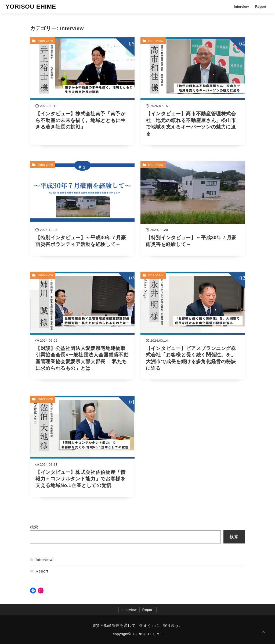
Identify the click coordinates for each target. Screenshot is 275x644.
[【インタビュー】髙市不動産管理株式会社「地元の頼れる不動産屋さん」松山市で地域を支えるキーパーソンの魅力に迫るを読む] (193, 91)
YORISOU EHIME (31, 7)
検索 (34, 527)
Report (261, 7)
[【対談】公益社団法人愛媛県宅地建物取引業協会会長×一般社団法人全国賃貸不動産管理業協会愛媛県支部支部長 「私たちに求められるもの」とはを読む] (82, 326)
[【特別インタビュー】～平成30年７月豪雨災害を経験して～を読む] (193, 209)
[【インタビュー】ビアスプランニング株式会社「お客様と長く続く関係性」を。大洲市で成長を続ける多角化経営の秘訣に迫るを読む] (193, 326)
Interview (241, 7)
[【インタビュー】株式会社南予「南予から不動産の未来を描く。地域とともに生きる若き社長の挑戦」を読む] (82, 91)
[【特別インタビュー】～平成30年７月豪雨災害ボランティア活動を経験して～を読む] (82, 209)
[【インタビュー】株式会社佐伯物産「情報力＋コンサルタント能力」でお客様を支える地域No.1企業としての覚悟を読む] (82, 446)
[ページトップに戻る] (263, 632)
